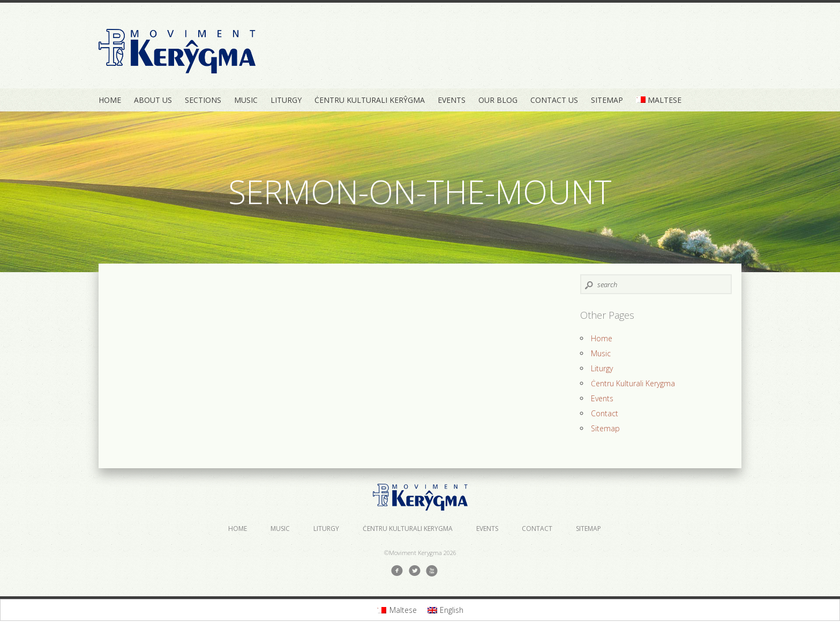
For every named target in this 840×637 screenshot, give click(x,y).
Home (110, 100)
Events (452, 100)
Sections (203, 100)
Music (246, 100)
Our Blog (498, 100)
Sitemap (607, 100)
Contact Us (554, 100)
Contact (605, 413)
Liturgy (286, 100)
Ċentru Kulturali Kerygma (633, 383)
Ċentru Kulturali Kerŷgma (370, 100)
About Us (153, 100)
